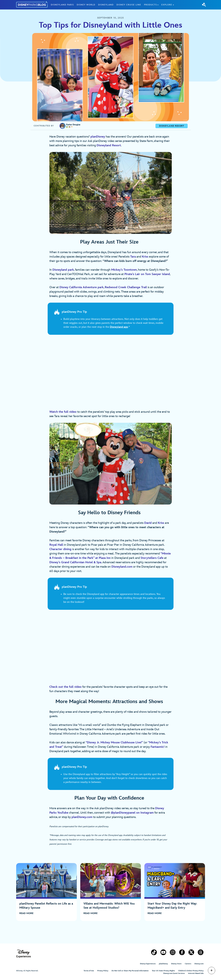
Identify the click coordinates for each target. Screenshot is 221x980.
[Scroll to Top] (212, 971)
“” (114, 742)
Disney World (86, 5)
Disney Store (176, 964)
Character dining (60, 549)
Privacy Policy (103, 971)
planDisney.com (82, 817)
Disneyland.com (122, 567)
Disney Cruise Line (129, 5)
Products (150, 5)
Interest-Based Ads (196, 973)
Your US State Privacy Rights (163, 971)
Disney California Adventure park (82, 287)
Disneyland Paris (62, 5)
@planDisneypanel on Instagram (132, 813)
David (148, 523)
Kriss (161, 523)
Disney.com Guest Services (174, 973)
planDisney (163, 964)
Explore (167, 5)
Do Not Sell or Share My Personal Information (130, 971)
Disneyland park (63, 270)
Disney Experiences (148, 964)
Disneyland (106, 5)
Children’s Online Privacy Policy (191, 971)
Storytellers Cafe (152, 558)
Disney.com (199, 964)
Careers (188, 964)
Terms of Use (89, 971)
